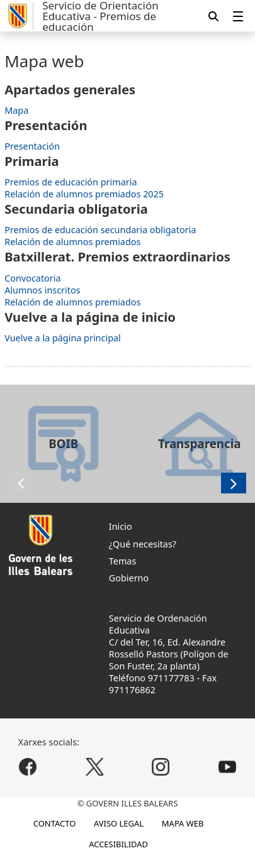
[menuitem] (238, 16)
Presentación (32, 146)
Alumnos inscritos (42, 290)
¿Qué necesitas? (143, 544)
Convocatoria (32, 278)
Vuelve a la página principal (63, 338)
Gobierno (129, 578)
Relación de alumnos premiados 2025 (84, 194)
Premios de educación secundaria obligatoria (100, 230)
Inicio (121, 526)
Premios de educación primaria (71, 182)
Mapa (16, 110)
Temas (123, 561)
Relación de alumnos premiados (72, 242)
